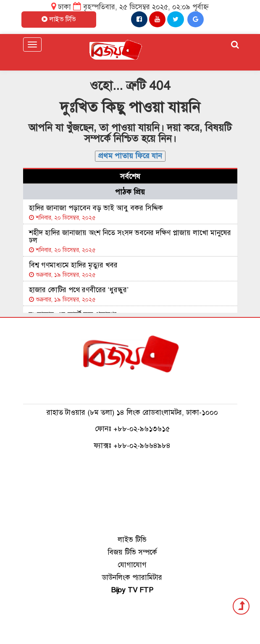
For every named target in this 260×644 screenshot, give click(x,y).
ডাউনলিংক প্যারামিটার (132, 577)
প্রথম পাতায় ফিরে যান (130, 156)
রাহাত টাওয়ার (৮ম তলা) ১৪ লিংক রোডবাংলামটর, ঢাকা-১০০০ (132, 412)
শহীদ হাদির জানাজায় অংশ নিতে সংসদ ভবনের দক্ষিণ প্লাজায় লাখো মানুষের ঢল (130, 237)
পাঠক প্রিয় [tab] (130, 192)
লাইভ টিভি (132, 540)
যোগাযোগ (132, 565)
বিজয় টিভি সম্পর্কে (132, 552)
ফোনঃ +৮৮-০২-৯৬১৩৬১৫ (132, 429)
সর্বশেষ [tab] (130, 176)
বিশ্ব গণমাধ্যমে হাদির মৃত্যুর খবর (73, 265)
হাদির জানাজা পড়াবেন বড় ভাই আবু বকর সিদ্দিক (96, 208)
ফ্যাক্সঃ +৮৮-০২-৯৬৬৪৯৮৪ (132, 446)
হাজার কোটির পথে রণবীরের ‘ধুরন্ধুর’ (79, 290)
